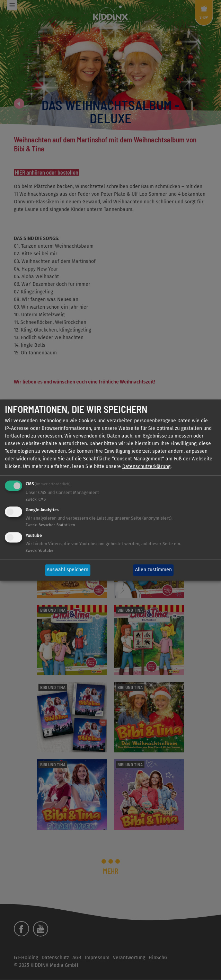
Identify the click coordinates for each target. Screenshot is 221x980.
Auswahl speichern (68, 570)
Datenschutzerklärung (146, 467)
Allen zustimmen (153, 570)
